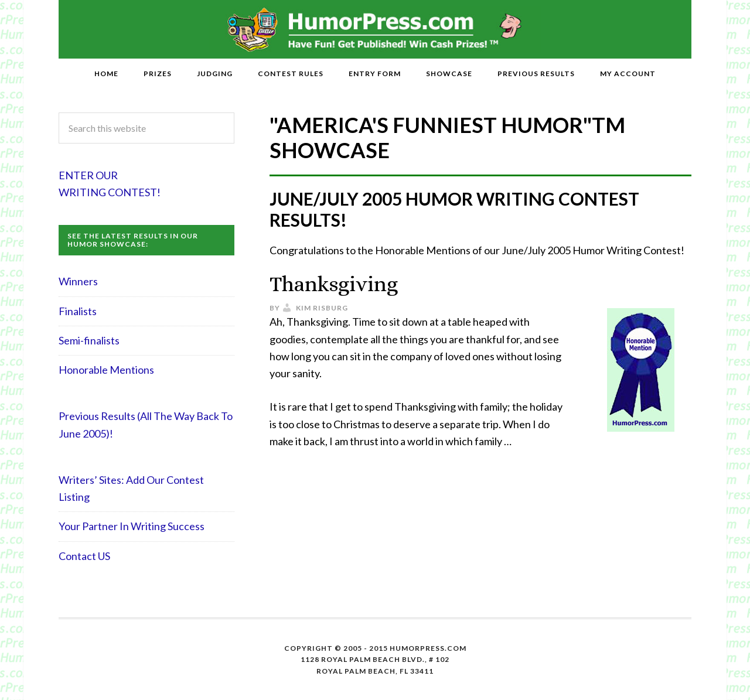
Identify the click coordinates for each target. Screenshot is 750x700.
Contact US (84, 556)
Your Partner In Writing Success (132, 526)
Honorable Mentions (106, 370)
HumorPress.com (375, 29)
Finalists (78, 311)
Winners (78, 281)
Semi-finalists (89, 340)
